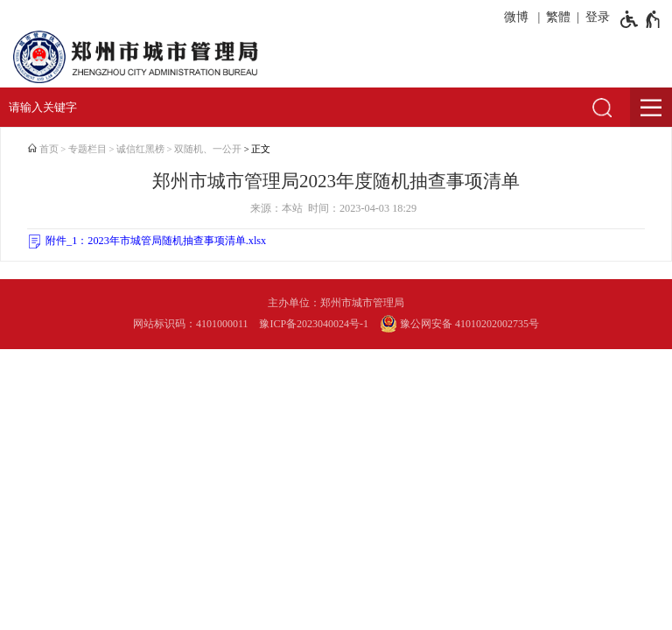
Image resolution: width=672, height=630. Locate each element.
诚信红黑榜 (140, 149)
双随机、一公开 (208, 149)
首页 (49, 149)
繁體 (558, 17)
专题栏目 (87, 149)
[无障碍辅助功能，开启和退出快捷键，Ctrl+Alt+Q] (641, 19)
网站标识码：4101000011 (191, 324)
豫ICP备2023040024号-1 (314, 324)
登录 (598, 17)
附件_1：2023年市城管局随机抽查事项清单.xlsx (156, 241)
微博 (516, 17)
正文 (261, 149)
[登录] (595, 17)
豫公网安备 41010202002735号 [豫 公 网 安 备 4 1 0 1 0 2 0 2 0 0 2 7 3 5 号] (459, 324)
